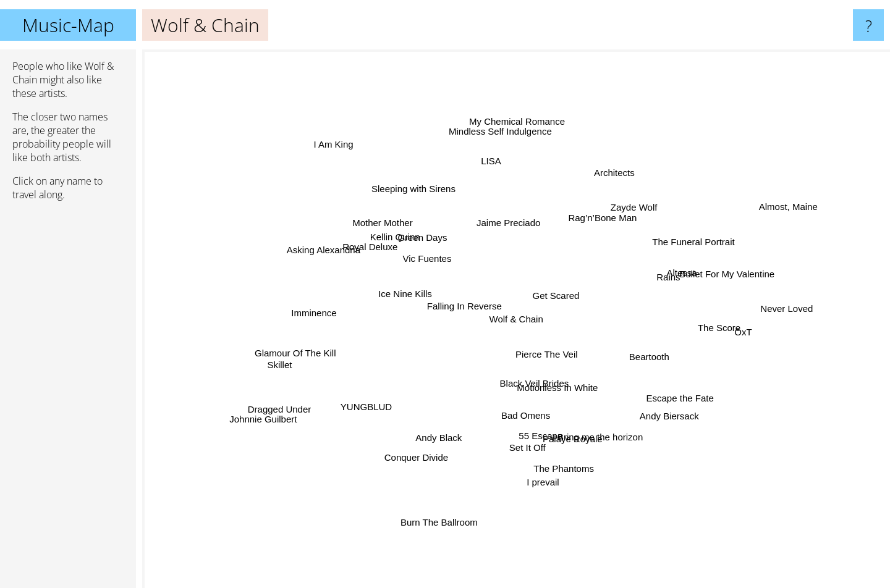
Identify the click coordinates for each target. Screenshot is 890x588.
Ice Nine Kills (405, 286)
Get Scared (556, 283)
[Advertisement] (68, 400)
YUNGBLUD (366, 407)
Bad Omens (535, 414)
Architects (609, 174)
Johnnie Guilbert (269, 425)
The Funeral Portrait (698, 236)
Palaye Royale (580, 441)
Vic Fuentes (430, 258)
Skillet (266, 375)
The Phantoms (559, 464)
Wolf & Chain (516, 319)
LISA (490, 176)
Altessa (701, 262)
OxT (720, 335)
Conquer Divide (397, 464)
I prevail (542, 477)
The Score (697, 325)
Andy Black (437, 430)
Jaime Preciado (511, 225)
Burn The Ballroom (442, 519)
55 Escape (528, 434)
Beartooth (645, 349)
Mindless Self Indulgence (502, 148)
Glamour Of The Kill (298, 351)
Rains (653, 271)
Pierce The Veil (555, 357)
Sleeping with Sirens (412, 168)
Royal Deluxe (377, 254)
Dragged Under (272, 408)
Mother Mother (394, 232)
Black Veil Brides (532, 383)
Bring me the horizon (616, 451)
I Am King (352, 158)
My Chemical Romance (527, 99)
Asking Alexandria (307, 249)
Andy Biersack (658, 405)
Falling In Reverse (450, 302)
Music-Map (68, 25)
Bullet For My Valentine (720, 279)
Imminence (320, 305)
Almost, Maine (798, 191)
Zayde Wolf (629, 213)
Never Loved (793, 309)
